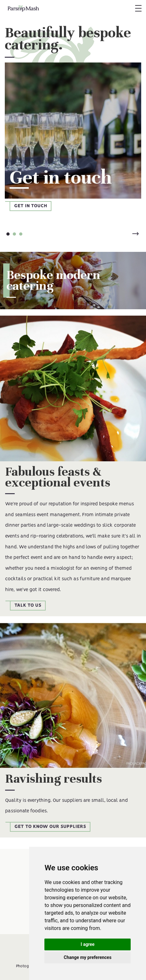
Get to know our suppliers (50, 827)
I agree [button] (88, 944)
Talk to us (28, 605)
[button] (138, 8)
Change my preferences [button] (88, 957)
